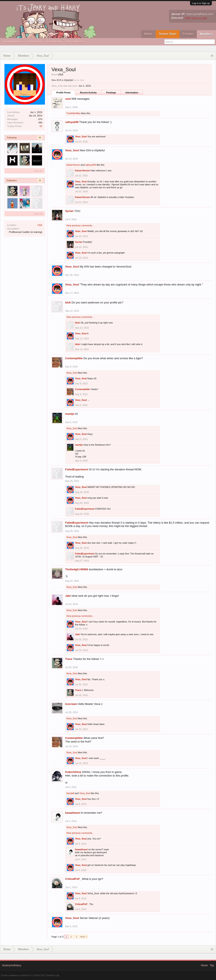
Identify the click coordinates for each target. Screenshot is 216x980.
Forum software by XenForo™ (30, 975)
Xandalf (70, 793)
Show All (38, 171)
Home (148, 34)
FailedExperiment (77, 469)
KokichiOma (73, 772)
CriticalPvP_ (73, 879)
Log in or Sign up (201, 3)
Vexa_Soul (81, 136)
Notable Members (13, 42)
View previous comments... (80, 225)
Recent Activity (54, 42)
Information (132, 93)
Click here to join (196, 18)
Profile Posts (63, 93)
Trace (69, 659)
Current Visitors (34, 42)
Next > (84, 937)
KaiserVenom (73, 165)
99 (40, 138)
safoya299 (72, 122)
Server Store (168, 34)
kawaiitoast (73, 813)
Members (206, 34)
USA (40, 225)
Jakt (68, 596)
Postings (111, 93)
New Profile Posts (75, 42)
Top (212, 965)
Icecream (71, 704)
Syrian (69, 211)
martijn (70, 414)
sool (68, 99)
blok (68, 302)
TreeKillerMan (73, 113)
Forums (188, 34)
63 (41, 126)
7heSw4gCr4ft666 (77, 569)
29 (40, 180)
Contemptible (74, 358)
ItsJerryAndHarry (12, 965)
